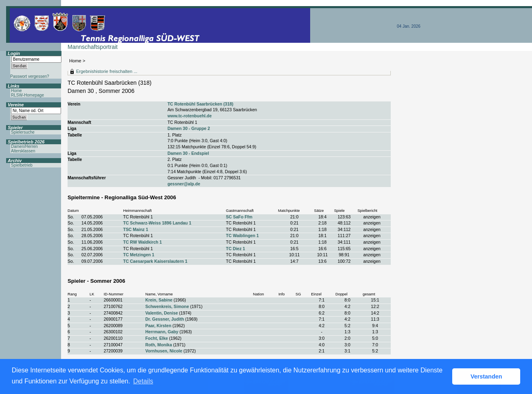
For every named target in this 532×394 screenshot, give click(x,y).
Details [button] (143, 381)
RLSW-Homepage (27, 95)
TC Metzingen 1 (139, 255)
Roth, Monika (159, 345)
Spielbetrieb (22, 165)
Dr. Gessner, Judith (165, 319)
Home (75, 61)
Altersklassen (23, 151)
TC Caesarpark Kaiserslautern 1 (155, 261)
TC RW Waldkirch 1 (143, 242)
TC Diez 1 (235, 249)
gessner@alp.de (184, 184)
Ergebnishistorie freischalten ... (107, 71)
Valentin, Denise (162, 313)
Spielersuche (23, 132)
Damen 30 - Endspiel (188, 153)
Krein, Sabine (159, 300)
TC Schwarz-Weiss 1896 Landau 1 (157, 223)
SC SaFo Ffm (239, 217)
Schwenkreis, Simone (167, 307)
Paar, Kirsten (158, 326)
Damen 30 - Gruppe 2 (188, 129)
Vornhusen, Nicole (164, 351)
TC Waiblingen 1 (242, 236)
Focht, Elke (157, 338)
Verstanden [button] (486, 376)
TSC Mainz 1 (136, 230)
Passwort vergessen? (30, 76)
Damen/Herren (24, 146)
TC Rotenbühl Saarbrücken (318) (200, 104)
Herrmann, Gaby (162, 332)
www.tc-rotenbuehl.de (189, 116)
